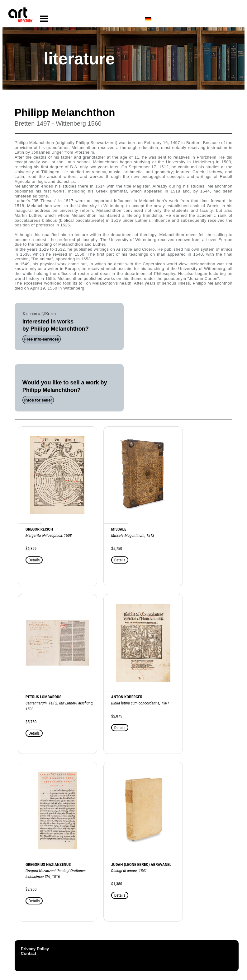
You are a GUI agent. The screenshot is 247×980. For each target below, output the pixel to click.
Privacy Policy (35, 949)
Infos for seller (38, 400)
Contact (29, 953)
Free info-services (42, 339)
